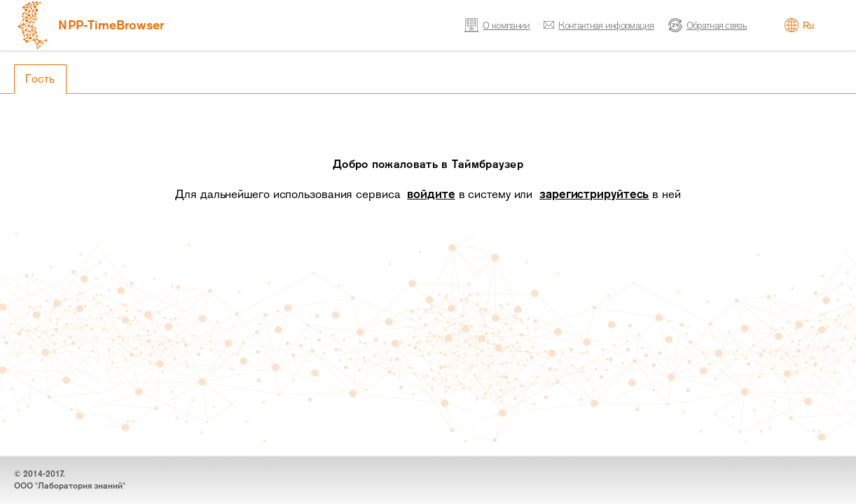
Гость (40, 79)
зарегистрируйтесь (594, 194)
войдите (431, 194)
